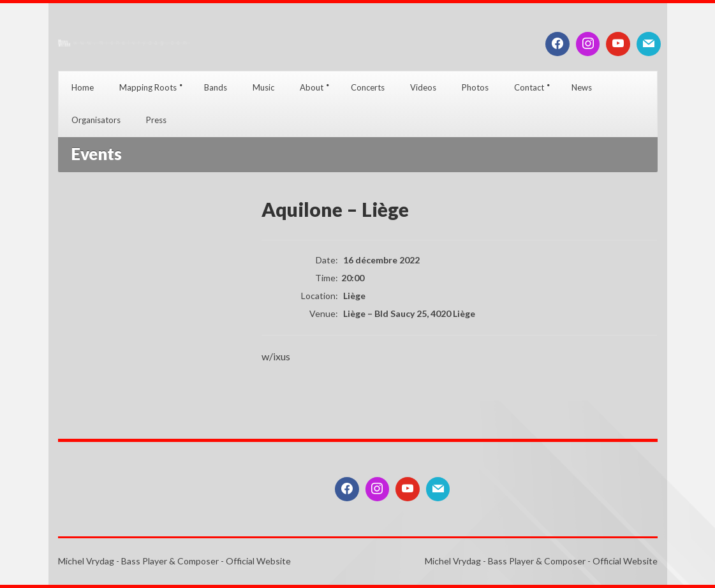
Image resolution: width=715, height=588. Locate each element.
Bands (216, 87)
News (582, 87)
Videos (423, 87)
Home (83, 87)
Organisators (96, 120)
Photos (475, 87)
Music (263, 87)
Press (156, 120)
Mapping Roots (148, 87)
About (312, 87)
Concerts (368, 87)
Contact (529, 87)
